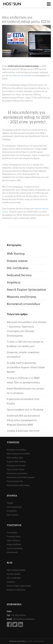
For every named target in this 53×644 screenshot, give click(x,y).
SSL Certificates (18, 268)
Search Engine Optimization (26, 289)
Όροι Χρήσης (13, 515)
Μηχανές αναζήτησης (22, 297)
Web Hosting (16, 254)
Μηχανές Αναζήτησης (16, 590)
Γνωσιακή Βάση (14, 537)
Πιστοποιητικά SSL (15, 481)
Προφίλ (10, 503)
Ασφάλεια (14, 282)
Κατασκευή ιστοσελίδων (23, 304)
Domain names (17, 261)
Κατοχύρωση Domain (16, 466)
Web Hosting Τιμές (15, 458)
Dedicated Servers (19, 275)
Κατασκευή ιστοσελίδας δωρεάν (21, 477)
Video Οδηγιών (13, 540)
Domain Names (14, 574)
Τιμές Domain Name (16, 469)
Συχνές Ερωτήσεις (15, 548)
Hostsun (12, 4)
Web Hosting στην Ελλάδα (18, 454)
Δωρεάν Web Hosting (16, 462)
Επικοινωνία (12, 552)
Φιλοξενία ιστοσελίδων (17, 450)
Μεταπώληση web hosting (18, 485)
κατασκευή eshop (17, 75)
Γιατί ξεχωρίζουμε (14, 507)
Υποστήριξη (12, 533)
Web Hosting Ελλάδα (16, 570)
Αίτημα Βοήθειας (14, 544)
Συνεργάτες (12, 511)
